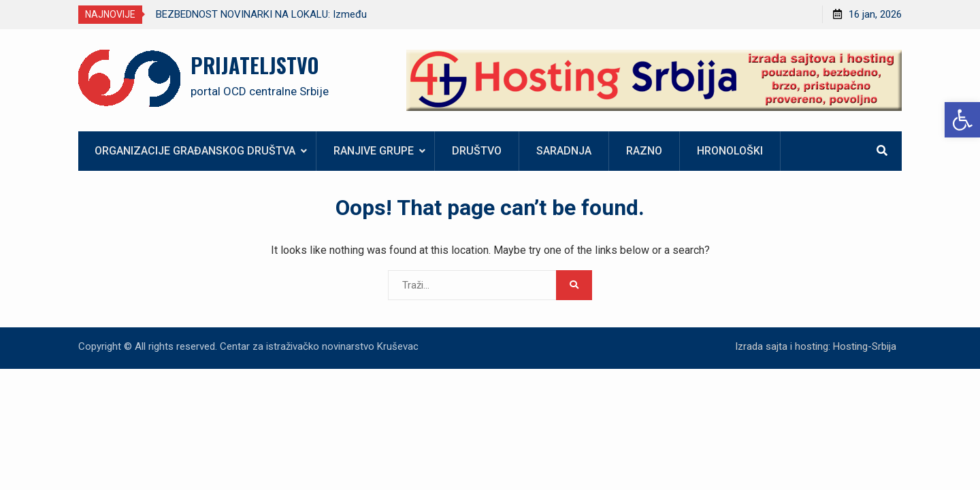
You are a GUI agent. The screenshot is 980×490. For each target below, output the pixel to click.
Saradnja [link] (564, 151)
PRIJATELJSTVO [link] (255, 65)
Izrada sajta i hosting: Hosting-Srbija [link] (816, 346)
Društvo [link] (477, 151)
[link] (962, 120)
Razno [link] (644, 151)
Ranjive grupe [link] (374, 151)
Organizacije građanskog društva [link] (195, 151)
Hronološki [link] (730, 151)
